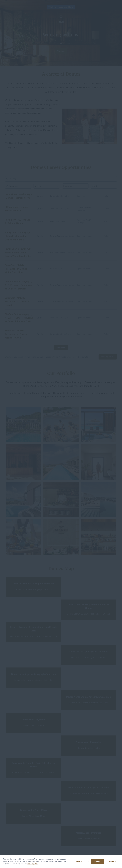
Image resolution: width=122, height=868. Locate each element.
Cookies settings (83, 862)
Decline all (112, 862)
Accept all (97, 862)
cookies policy (33, 864)
